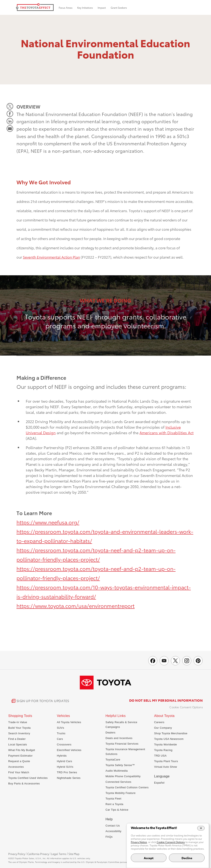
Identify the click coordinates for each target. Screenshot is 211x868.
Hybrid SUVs (65, 767)
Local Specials (18, 744)
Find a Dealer (17, 739)
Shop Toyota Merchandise (171, 733)
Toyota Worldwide (165, 744)
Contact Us (113, 826)
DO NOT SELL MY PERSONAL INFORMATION (166, 700)
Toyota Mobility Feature (121, 793)
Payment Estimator (20, 756)
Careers (159, 722)
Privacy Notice (139, 842)
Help (109, 819)
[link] (40, 701)
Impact (102, 7)
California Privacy (38, 854)
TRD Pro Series (67, 772)
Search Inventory (19, 733)
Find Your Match (19, 772)
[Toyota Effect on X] (175, 661)
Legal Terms (59, 854)
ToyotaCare (113, 760)
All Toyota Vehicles (69, 722)
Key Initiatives (85, 7)
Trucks (61, 733)
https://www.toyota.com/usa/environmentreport (76, 606)
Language (162, 776)
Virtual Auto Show (166, 767)
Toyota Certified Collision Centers (127, 787)
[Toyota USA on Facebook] (153, 661)
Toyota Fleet (113, 799)
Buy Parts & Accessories (24, 783)
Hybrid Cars (64, 761)
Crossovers (64, 744)
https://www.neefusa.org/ (48, 522)
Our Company (163, 728)
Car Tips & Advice (117, 810)
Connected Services (118, 782)
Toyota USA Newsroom (169, 739)
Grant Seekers (119, 7)
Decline (187, 858)
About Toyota (164, 716)
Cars (60, 739)
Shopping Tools (20, 716)
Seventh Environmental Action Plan (51, 257)
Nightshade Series (69, 778)
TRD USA (160, 756)
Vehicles (63, 716)
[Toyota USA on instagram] (187, 661)
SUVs (60, 728)
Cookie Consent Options (186, 707)
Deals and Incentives (119, 738)
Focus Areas (66, 7)
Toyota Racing (163, 750)
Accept (149, 858)
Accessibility (113, 831)
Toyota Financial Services (122, 744)
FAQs (109, 837)
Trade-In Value (18, 722)
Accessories (16, 767)
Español (159, 783)
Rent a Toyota (114, 804)
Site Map (74, 854)
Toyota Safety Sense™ (120, 765)
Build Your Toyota (19, 728)
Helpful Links (116, 716)
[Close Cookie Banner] (201, 828)
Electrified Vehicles (69, 750)
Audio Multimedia (117, 771)
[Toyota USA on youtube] (164, 661)
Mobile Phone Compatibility (123, 776)
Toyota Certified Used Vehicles (28, 778)
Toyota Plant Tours (166, 761)
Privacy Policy (17, 854)
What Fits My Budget (22, 750)
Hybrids (62, 756)
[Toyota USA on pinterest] (198, 661)
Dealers (110, 733)
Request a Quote (19, 761)
